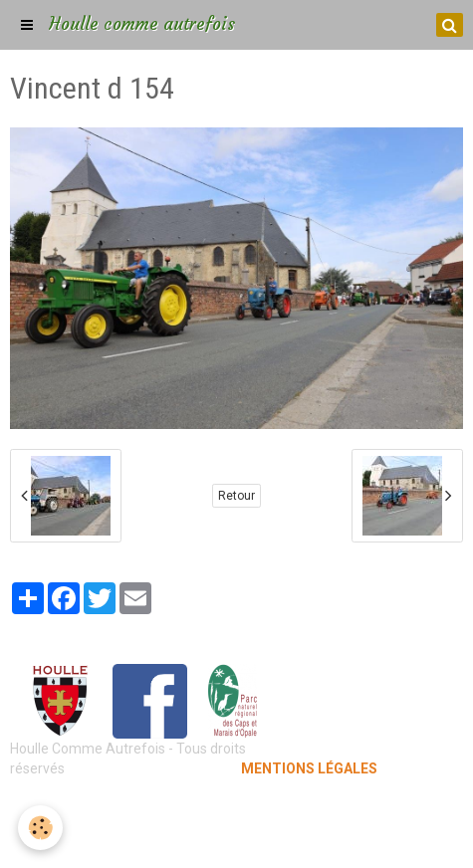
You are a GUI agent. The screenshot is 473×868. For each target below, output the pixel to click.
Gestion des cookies (236, 838)
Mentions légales (236, 808)
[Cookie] (40, 828)
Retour (236, 496)
